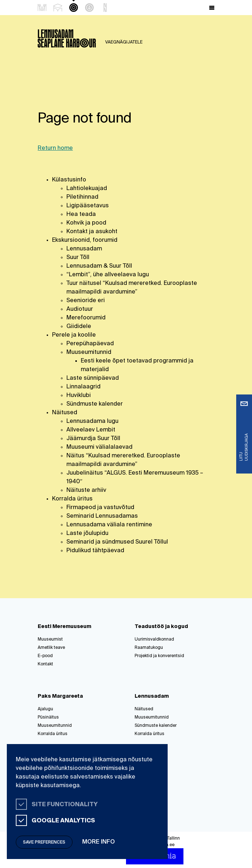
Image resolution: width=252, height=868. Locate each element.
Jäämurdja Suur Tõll (93, 439)
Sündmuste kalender (95, 404)
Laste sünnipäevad (93, 378)
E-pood (45, 656)
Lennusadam (84, 249)
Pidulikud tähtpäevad (95, 551)
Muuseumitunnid (89, 352)
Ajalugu (45, 709)
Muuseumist (50, 640)
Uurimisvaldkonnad (154, 640)
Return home (55, 148)
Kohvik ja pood (86, 223)
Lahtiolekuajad (87, 189)
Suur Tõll (78, 258)
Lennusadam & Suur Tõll (99, 266)
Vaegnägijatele (124, 42)
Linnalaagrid (83, 387)
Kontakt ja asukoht (92, 232)
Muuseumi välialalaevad (99, 447)
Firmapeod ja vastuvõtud (100, 508)
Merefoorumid (86, 318)
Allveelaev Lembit (91, 430)
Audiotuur (80, 309)
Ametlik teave (51, 648)
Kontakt (45, 664)
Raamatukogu (149, 648)
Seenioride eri (86, 301)
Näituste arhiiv (86, 490)
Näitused (65, 413)
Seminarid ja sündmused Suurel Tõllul (117, 542)
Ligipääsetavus (88, 206)
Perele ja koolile (74, 335)
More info (99, 842)
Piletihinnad (82, 197)
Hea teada (81, 214)
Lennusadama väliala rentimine (109, 525)
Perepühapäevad (90, 344)
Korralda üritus (72, 499)
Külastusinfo (69, 180)
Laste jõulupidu (87, 534)
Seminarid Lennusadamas (102, 516)
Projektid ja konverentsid (159, 656)
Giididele (79, 327)
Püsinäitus (48, 717)
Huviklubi (79, 396)
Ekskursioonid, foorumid (85, 240)
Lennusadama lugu (92, 421)
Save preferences (44, 842)
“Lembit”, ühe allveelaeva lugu (108, 275)
